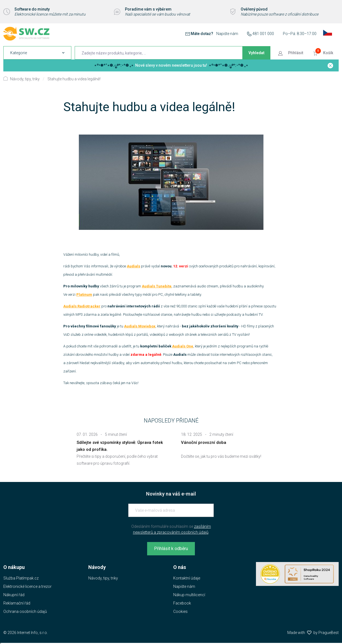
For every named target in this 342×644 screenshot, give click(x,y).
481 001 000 (263, 34)
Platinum (84, 294)
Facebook (182, 603)
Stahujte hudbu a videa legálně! (74, 79)
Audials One (183, 346)
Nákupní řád (14, 595)
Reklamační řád (17, 603)
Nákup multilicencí (189, 595)
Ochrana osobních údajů (25, 611)
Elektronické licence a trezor (27, 586)
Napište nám (227, 34)
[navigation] (37, 53)
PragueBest (329, 633)
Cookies (180, 611)
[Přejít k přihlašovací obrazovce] (291, 53)
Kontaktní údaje (187, 578)
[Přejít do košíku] (324, 53)
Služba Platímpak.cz (21, 578)
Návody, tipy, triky (25, 79)
